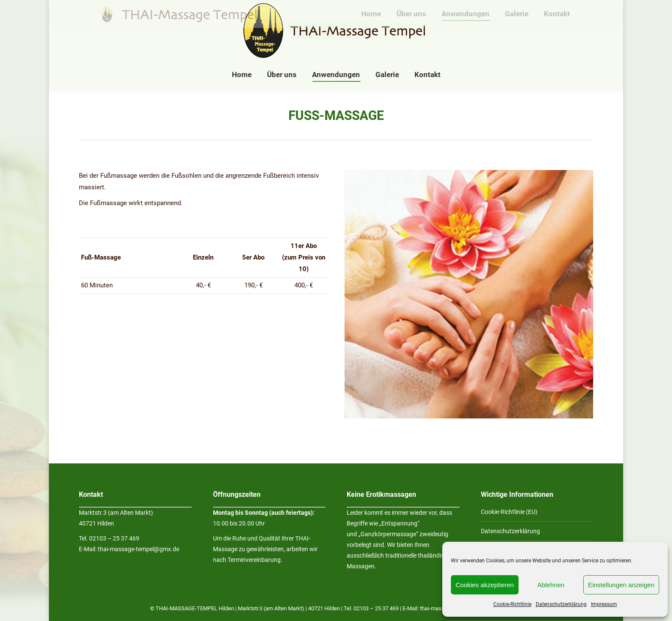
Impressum (604, 604)
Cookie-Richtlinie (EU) (509, 512)
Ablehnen (551, 585)
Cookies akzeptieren (485, 585)
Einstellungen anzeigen (621, 585)
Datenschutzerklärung (561, 604)
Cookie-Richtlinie (512, 604)
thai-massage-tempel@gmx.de (138, 549)
